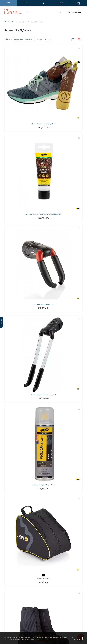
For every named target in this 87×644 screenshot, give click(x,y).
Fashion (13, 22)
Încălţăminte (23, 22)
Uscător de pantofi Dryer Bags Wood (43, 124)
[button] (43, 3)
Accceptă (77, 639)
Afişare (40, 39)
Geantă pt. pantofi (43, 579)
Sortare (9, 39)
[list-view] (73, 39)
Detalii (37, 639)
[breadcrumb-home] (5, 22)
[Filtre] (2, 322)
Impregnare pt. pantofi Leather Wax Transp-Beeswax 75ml (44, 214)
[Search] (60, 12)
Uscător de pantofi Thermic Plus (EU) (43, 395)
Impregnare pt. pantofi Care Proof (43, 485)
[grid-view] (79, 39)
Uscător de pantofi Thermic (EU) (44, 304)
